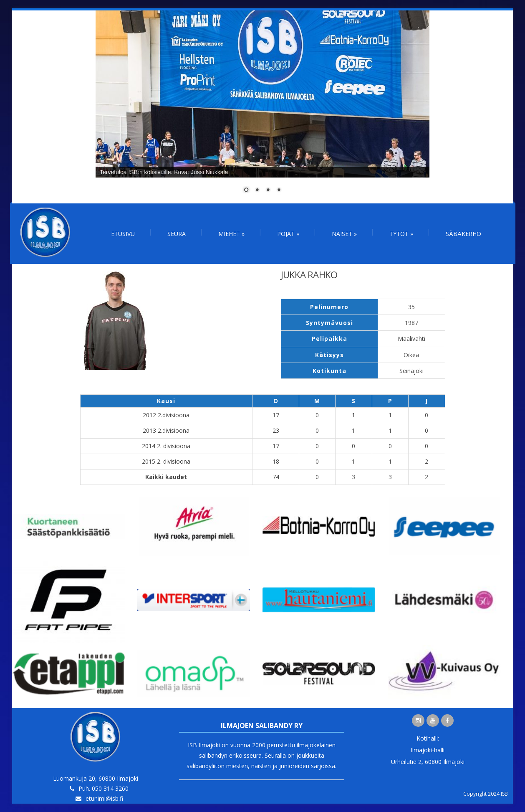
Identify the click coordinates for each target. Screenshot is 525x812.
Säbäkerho (463, 234)
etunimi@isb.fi (104, 798)
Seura (177, 234)
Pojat (288, 234)
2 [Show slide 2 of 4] (257, 190)
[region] (262, 107)
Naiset (344, 234)
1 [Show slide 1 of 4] (246, 190)
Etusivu (123, 234)
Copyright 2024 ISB (486, 794)
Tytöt (401, 234)
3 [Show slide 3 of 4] (268, 190)
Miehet (231, 234)
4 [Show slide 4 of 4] (279, 190)
